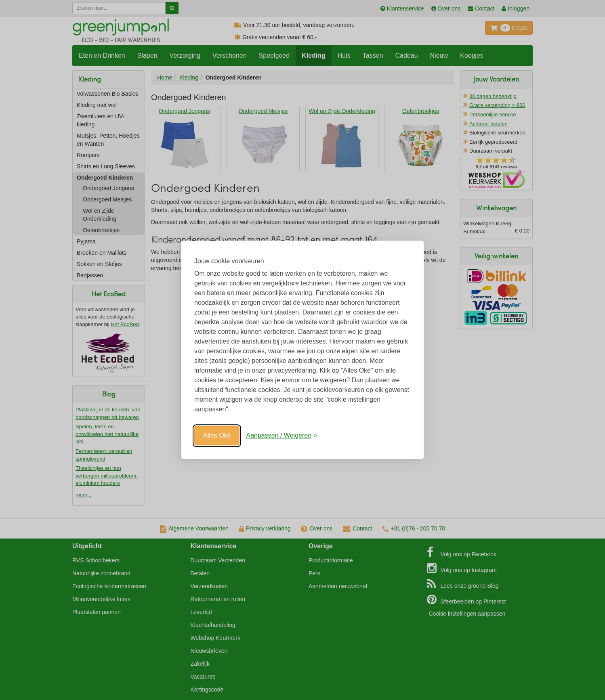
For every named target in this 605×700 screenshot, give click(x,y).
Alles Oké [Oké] (217, 435)
